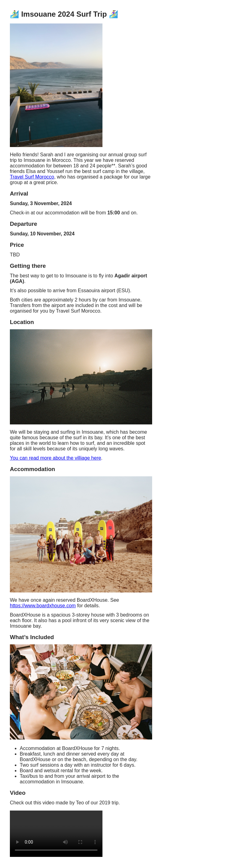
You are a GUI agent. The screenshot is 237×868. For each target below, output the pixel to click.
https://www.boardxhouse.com (43, 606)
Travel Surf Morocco (32, 177)
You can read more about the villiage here (56, 458)
